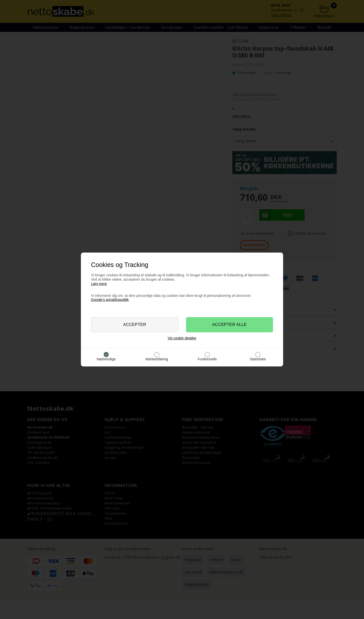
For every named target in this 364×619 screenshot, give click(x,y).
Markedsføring (157, 359)
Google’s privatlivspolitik (110, 300)
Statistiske (258, 359)
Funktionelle (207, 359)
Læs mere (99, 284)
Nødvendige (106, 359)
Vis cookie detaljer (182, 338)
